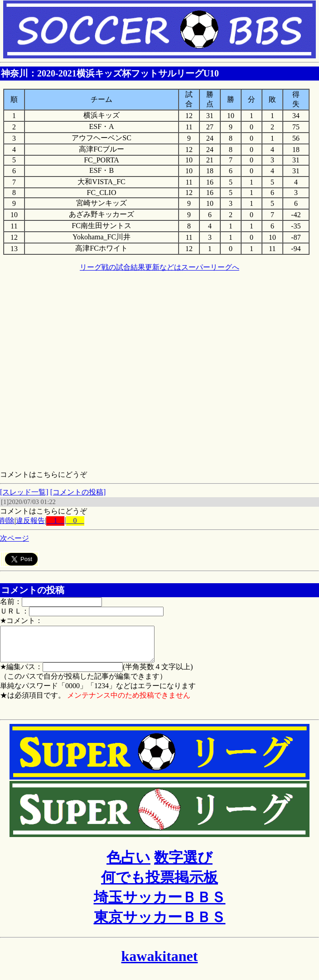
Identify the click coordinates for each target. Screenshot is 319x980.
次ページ (14, 538)
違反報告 (30, 521)
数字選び (183, 864)
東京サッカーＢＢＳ (160, 924)
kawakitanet (160, 963)
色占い (128, 864)
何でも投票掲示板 (159, 884)
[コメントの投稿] (78, 492)
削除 (7, 521)
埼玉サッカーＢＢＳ (160, 904)
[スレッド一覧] (24, 492)
